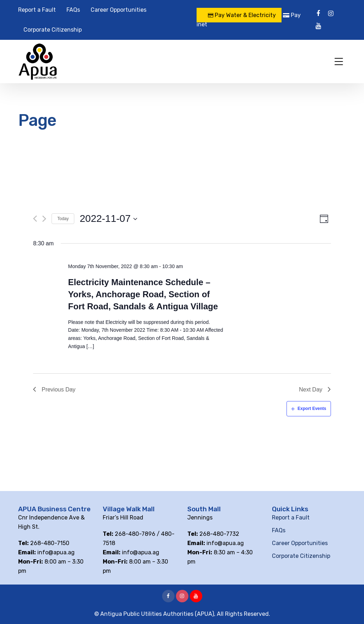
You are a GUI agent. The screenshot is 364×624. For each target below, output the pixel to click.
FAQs (73, 10)
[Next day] (44, 219)
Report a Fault (37, 10)
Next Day (311, 390)
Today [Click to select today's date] (63, 219)
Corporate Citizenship (53, 30)
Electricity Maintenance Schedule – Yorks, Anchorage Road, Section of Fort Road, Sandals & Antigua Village (143, 294)
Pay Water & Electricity (242, 15)
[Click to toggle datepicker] (109, 219)
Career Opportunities (119, 10)
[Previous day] (35, 219)
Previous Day (58, 390)
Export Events (312, 409)
